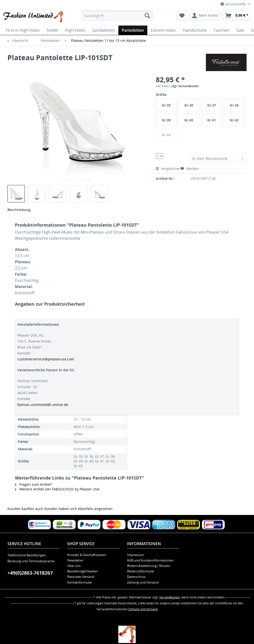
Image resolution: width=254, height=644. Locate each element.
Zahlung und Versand (143, 582)
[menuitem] (117, 16)
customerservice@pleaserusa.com (46, 359)
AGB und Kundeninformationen (150, 560)
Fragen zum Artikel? (33, 484)
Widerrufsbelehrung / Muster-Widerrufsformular (149, 568)
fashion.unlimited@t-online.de (43, 405)
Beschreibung (19, 210)
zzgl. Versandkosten (185, 86)
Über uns (74, 566)
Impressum (135, 555)
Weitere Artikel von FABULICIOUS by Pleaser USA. (58, 489)
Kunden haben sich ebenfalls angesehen (79, 509)
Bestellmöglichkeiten (82, 571)
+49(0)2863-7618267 (30, 573)
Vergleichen (168, 169)
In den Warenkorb (218, 158)
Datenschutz (136, 577)
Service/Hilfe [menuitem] (234, 4)
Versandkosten (170, 597)
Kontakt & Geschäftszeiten (87, 555)
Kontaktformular (80, 582)
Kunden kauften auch (25, 509)
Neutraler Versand (81, 577)
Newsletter (75, 560)
